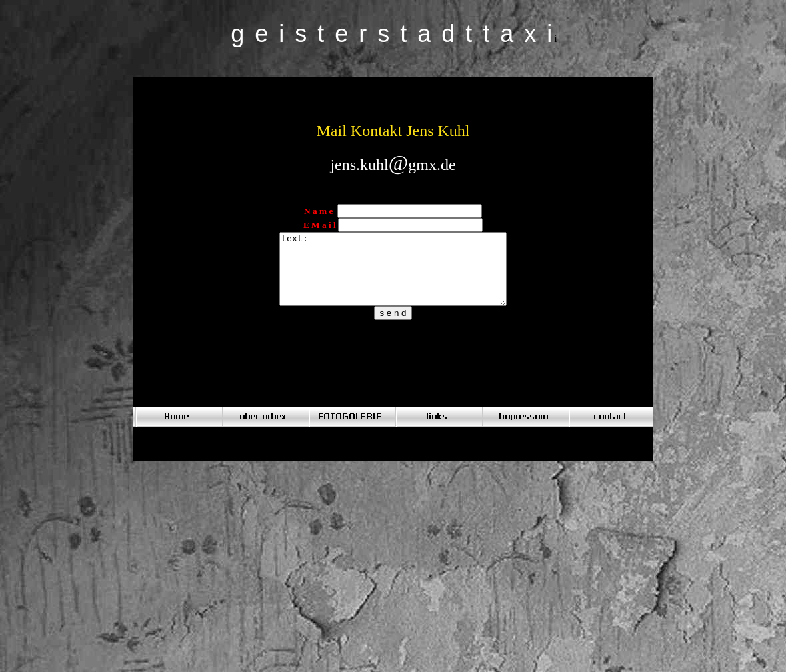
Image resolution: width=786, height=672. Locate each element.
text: (393, 276)
